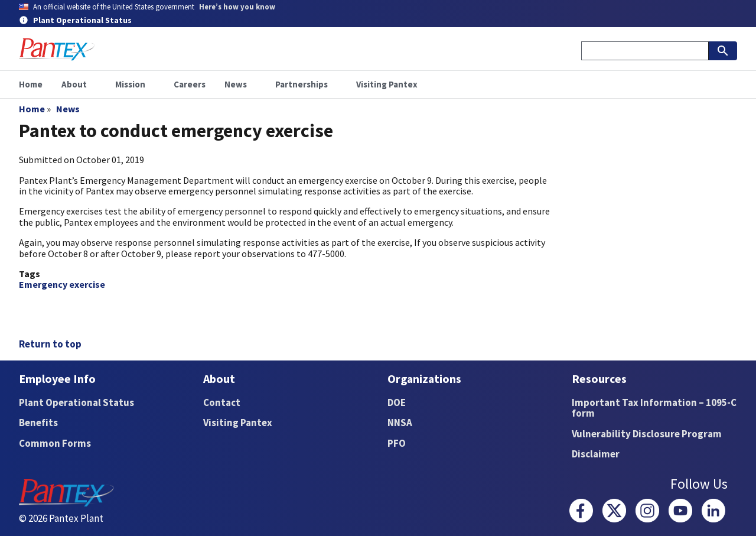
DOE (397, 402)
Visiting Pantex (238, 423)
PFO (397, 443)
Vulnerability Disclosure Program (647, 434)
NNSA (400, 423)
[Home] (57, 49)
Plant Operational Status (76, 402)
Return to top (50, 344)
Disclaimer (596, 454)
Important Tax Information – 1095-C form (654, 408)
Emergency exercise (62, 284)
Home (32, 109)
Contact (222, 402)
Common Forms (55, 443)
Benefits (38, 423)
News (68, 109)
